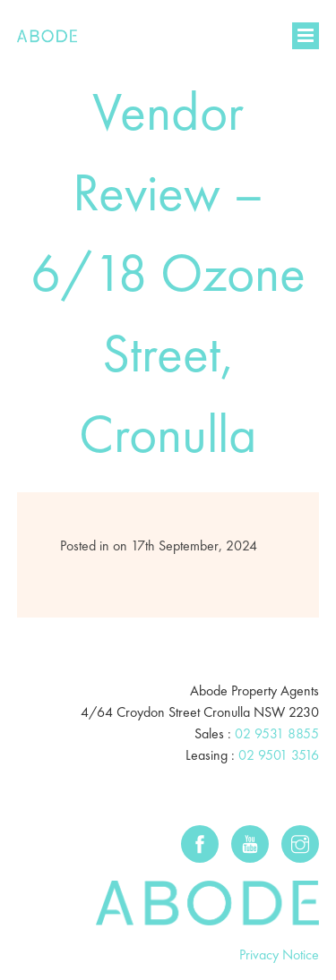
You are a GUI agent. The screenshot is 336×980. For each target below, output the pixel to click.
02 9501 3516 (279, 755)
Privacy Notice (279, 954)
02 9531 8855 (277, 733)
